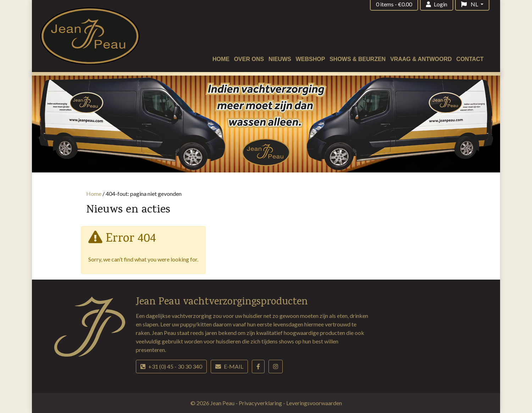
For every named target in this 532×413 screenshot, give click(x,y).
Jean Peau (223, 403)
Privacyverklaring (261, 403)
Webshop (311, 59)
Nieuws (280, 59)
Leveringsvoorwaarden (314, 403)
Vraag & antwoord (421, 59)
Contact (470, 59)
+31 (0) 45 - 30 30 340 (171, 366)
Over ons (249, 59)
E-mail (229, 366)
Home (221, 59)
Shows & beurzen (358, 59)
